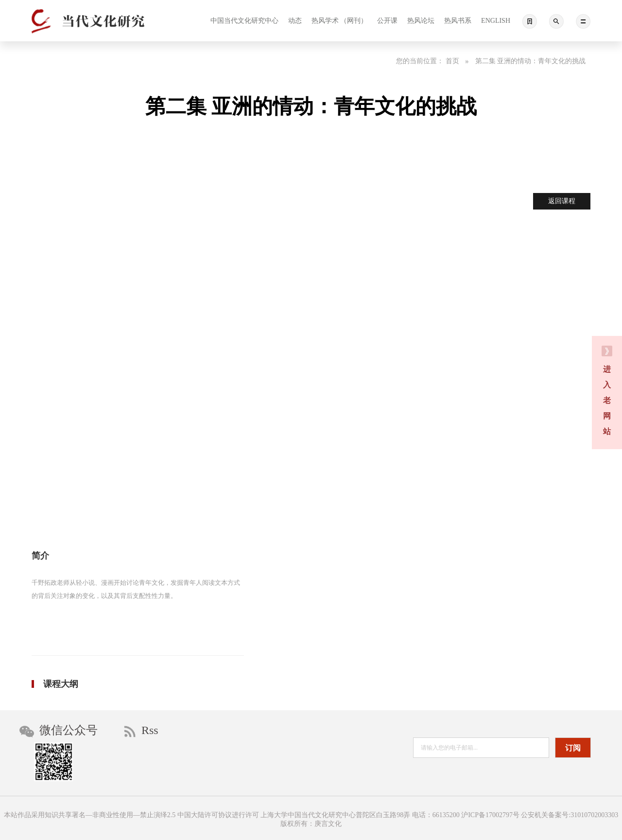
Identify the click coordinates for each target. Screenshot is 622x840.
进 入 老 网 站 (607, 391)
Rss (141, 731)
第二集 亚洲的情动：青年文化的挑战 (531, 61)
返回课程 (562, 201)
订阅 (573, 748)
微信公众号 (59, 730)
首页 (457, 61)
